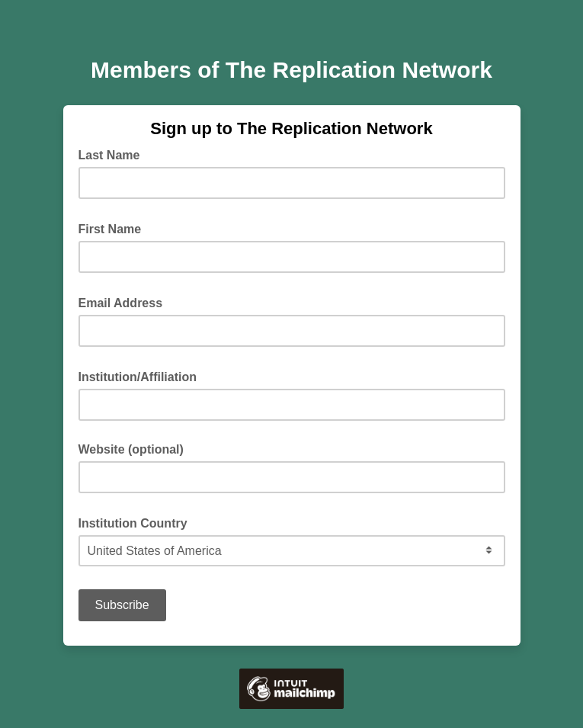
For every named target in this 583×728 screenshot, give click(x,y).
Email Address (125, 302)
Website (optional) (131, 449)
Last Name (114, 154)
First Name (115, 228)
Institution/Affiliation (143, 376)
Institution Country (138, 522)
